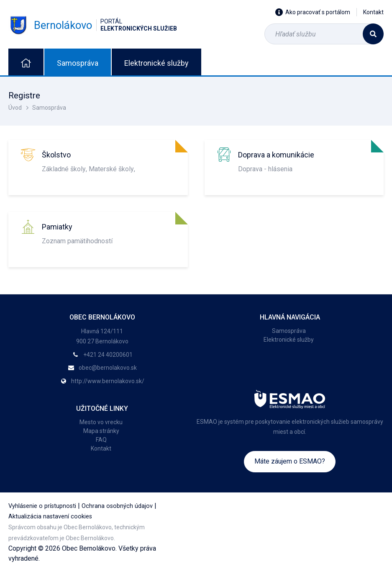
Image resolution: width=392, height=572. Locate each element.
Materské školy (111, 169)
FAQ (101, 440)
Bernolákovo (93, 25)
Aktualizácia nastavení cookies (50, 517)
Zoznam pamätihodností (77, 241)
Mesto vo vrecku (101, 422)
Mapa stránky (101, 431)
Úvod (15, 108)
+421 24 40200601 (108, 355)
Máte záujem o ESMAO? (290, 461)
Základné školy (64, 169)
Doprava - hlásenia (265, 169)
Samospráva (78, 63)
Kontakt (373, 12)
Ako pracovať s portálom (313, 12)
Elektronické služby (156, 63)
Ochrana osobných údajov (117, 506)
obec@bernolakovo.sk (108, 368)
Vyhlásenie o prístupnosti (42, 506)
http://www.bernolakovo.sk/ (108, 381)
